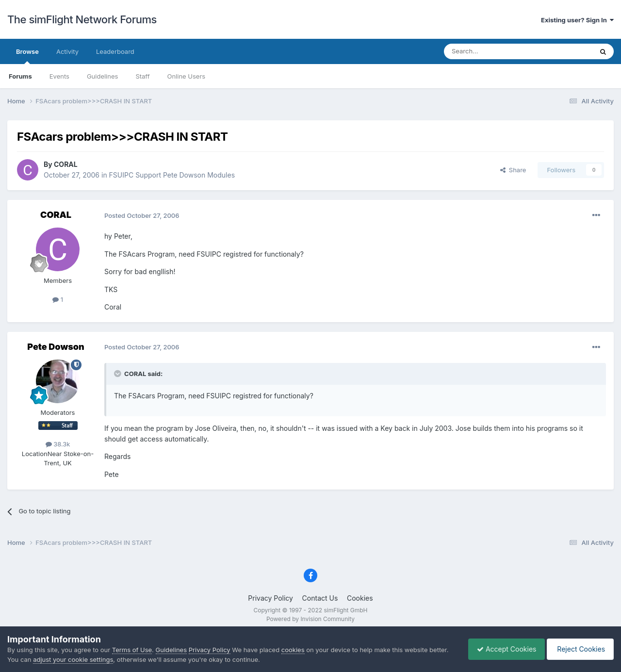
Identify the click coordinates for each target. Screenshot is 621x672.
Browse (27, 56)
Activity (67, 51)
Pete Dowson (56, 347)
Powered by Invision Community (310, 619)
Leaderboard (115, 51)
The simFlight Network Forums (82, 19)
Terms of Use (132, 650)
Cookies (360, 598)
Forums (20, 76)
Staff (142, 76)
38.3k (58, 444)
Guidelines (103, 76)
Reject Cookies (579, 649)
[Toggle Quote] (118, 374)
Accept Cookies (502, 649)
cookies (293, 650)
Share (513, 170)
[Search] (494, 51)
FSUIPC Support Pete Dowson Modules (172, 175)
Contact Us (320, 598)
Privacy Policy (270, 598)
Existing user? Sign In (577, 20)
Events (59, 76)
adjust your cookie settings (73, 659)
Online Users (186, 76)
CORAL (66, 164)
